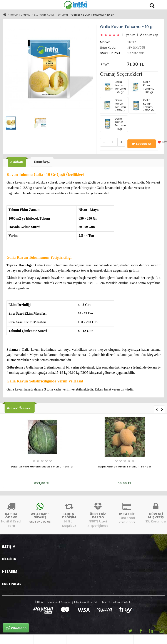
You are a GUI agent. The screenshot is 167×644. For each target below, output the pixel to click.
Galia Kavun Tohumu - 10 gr (93, 15)
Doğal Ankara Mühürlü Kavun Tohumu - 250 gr (42, 467)
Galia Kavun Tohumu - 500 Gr (142, 105)
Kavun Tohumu (20, 15)
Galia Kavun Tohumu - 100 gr (142, 87)
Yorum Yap (149, 35)
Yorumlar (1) (42, 162)
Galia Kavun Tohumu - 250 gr (114, 105)
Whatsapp (16, 628)
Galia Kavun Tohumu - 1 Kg (114, 124)
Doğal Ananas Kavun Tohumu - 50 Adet (125, 467)
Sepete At (142, 144)
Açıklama (17, 162)
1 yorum (130, 35)
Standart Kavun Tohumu (51, 15)
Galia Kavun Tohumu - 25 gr (114, 87)
